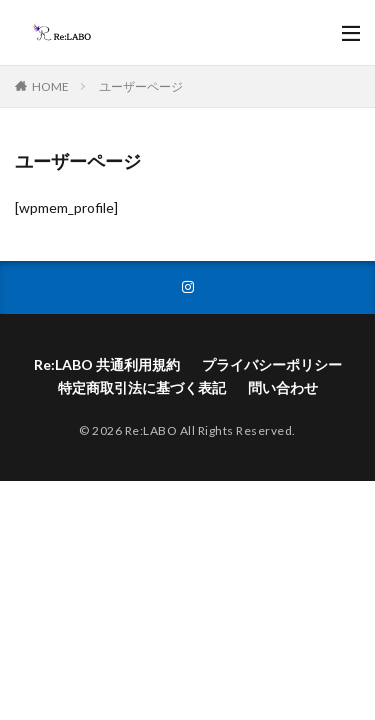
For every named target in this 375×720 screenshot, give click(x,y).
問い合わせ (283, 387)
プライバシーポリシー (272, 364)
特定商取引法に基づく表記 (142, 387)
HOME (50, 86)
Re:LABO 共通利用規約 (107, 364)
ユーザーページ (141, 86)
